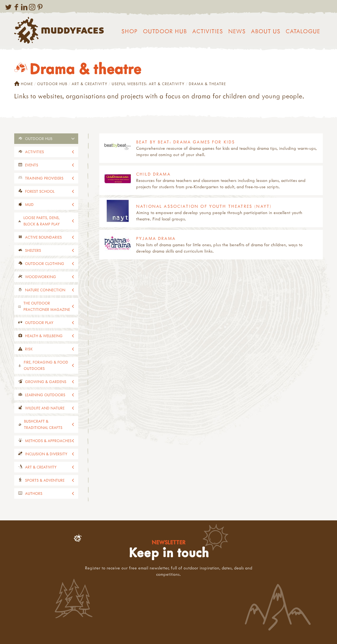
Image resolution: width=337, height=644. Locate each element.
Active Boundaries (43, 237)
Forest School (40, 191)
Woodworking (41, 277)
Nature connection (45, 290)
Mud (29, 204)
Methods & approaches (48, 441)
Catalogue (303, 31)
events (32, 165)
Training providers (44, 178)
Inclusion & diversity (46, 454)
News (237, 31)
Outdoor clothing (45, 263)
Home (24, 84)
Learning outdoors (45, 395)
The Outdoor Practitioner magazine (47, 306)
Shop (130, 31)
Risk (29, 349)
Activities (208, 31)
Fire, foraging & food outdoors (46, 365)
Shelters (33, 250)
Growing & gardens (46, 382)
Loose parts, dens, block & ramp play (42, 221)
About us (266, 31)
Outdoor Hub (165, 31)
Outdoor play (39, 323)
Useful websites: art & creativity (148, 84)
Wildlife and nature (45, 408)
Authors (34, 493)
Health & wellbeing (44, 336)
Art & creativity (90, 84)
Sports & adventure (45, 480)
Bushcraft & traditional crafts (43, 424)
